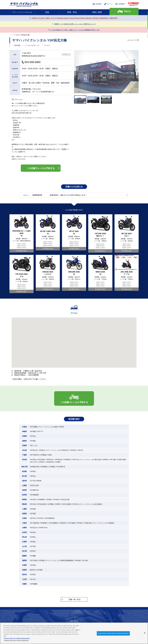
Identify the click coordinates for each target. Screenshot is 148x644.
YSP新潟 (33, 471)
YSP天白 (75, 504)
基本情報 (17, 45)
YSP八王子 (33, 462)
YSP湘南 (52, 467)
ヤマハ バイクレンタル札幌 (48, 427)
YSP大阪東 (71, 523)
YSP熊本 (33, 575)
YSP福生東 (49, 462)
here (77, 630)
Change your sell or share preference (16, 640)
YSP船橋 (43, 455)
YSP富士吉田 (34, 485)
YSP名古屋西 (66, 504)
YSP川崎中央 (60, 467)
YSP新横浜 (44, 467)
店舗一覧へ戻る (75, 599)
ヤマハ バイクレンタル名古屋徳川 (91, 504)
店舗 (47, 12)
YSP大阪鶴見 (53, 523)
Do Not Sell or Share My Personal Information (113, 633)
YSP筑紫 (41, 560)
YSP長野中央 (34, 490)
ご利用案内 (120, 4)
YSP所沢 (73, 450)
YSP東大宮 (33, 450)
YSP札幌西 (33, 427)
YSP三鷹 (112, 460)
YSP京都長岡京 (49, 518)
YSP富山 (33, 476)
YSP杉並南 (41, 460)
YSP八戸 (40, 431)
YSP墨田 (57, 462)
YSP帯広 (61, 427)
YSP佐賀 (33, 565)
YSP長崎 (39, 570)
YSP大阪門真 (34, 523)
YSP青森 (33, 431)
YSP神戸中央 (43, 528)
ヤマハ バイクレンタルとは (22, 12)
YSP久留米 (33, 560)
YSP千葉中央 (34, 455)
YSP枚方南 (88, 523)
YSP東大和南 (121, 460)
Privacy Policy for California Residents (17, 638)
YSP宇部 (33, 546)
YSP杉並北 (49, 460)
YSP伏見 (40, 518)
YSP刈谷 (33, 504)
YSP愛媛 (33, 556)
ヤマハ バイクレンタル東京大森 (90, 460)
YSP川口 (80, 450)
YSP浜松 (56, 500)
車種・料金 (72, 12)
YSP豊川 (57, 504)
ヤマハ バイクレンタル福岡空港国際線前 (59, 560)
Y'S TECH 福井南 (36, 481)
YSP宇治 (33, 518)
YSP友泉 (77, 560)
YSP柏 (49, 455)
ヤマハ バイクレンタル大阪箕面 (103, 523)
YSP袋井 (49, 500)
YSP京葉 (33, 460)
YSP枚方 (80, 523)
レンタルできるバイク (32, 45)
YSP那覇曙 (33, 584)
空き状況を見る (22, 251)
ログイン (108, 4)
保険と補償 (97, 12)
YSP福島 (33, 441)
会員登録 (97, 4)
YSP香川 (33, 551)
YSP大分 (33, 579)
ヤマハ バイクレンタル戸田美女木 (57, 450)
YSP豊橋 (50, 504)
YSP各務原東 (34, 495)
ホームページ (132, 40)
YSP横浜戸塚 (34, 467)
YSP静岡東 (41, 500)
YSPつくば (33, 445)
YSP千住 (75, 460)
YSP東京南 (58, 460)
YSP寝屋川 (44, 523)
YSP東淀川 (63, 523)
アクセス (47, 45)
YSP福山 (33, 542)
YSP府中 (41, 462)
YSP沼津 (33, 500)
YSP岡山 (33, 537)
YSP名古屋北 (41, 504)
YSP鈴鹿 (33, 509)
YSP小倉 (85, 560)
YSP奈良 (33, 532)
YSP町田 (105, 460)
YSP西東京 (67, 460)
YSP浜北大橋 (65, 500)
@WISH (32, 570)
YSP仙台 (33, 436)
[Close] (145, 633)
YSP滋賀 (33, 514)
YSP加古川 (33, 528)
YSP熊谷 (41, 450)
